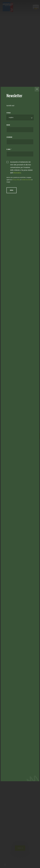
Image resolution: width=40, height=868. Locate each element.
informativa (17, 173)
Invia (12, 190)
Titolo (9, 113)
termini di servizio (26, 180)
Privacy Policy (16, 180)
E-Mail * (9, 149)
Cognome (9, 137)
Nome (8, 125)
